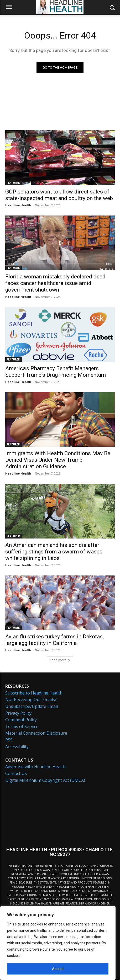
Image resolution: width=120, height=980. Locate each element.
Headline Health (18, 205)
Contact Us (16, 773)
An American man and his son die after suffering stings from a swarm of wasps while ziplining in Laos (54, 552)
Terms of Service (22, 726)
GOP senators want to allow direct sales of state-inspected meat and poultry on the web (59, 195)
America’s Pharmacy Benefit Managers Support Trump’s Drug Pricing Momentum (56, 372)
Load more (60, 660)
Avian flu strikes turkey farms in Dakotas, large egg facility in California (54, 640)
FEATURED (14, 183)
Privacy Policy (18, 713)
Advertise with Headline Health (35, 767)
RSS (9, 740)
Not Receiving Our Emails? (31, 699)
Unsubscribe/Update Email (32, 706)
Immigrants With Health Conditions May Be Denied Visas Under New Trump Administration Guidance (58, 460)
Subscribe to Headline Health (34, 693)
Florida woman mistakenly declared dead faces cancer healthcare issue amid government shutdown (55, 283)
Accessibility (17, 747)
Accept (58, 969)
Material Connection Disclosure (36, 733)
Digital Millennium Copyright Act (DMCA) (45, 780)
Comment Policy (21, 720)
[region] (58, 943)
